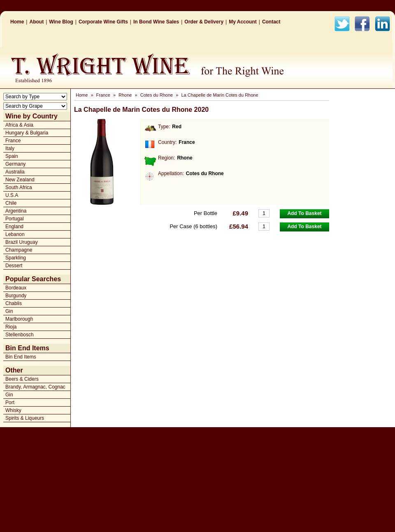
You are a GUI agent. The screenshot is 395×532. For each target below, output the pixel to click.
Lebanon (15, 234)
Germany (15, 164)
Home (17, 22)
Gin (9, 311)
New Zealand (20, 180)
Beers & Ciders (22, 379)
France (13, 141)
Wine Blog (61, 22)
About (36, 22)
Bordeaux (16, 288)
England (14, 227)
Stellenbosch (20, 335)
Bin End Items (21, 357)
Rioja (11, 327)
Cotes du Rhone (157, 95)
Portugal (15, 219)
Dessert (14, 266)
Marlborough (19, 319)
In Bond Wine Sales (156, 22)
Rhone (125, 95)
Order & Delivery (204, 22)
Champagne (19, 250)
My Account (243, 22)
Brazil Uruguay (22, 242)
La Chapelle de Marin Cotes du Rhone (220, 95)
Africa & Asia (19, 125)
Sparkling (16, 258)
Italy (10, 148)
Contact (271, 22)
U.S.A (12, 195)
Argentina (16, 211)
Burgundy (16, 296)
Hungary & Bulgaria (27, 133)
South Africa (19, 187)
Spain (12, 156)
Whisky (13, 410)
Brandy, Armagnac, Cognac (35, 387)
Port (10, 402)
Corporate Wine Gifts (103, 22)
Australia (15, 172)
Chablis (14, 303)
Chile (11, 203)
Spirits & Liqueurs (25, 418)
